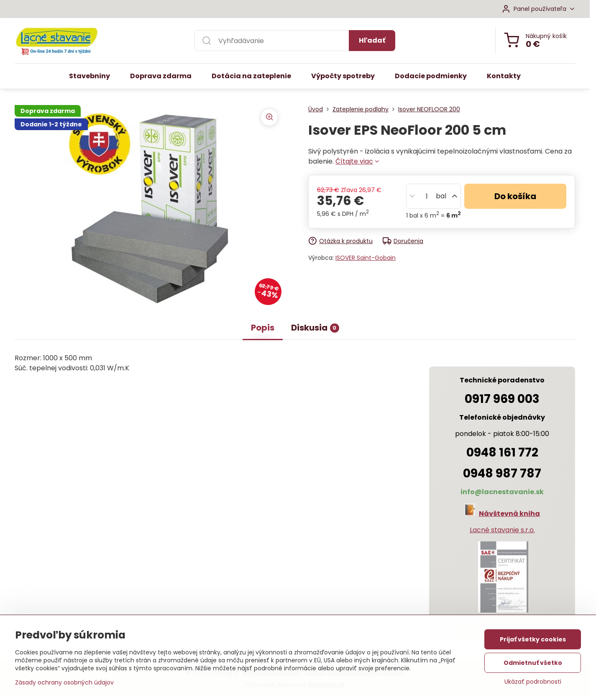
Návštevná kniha (509, 514)
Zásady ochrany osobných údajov (64, 685)
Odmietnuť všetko (533, 665)
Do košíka (515, 196)
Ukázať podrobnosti (533, 684)
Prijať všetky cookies (533, 641)
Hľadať (372, 40)
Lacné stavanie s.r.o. (502, 530)
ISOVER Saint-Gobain (366, 258)
